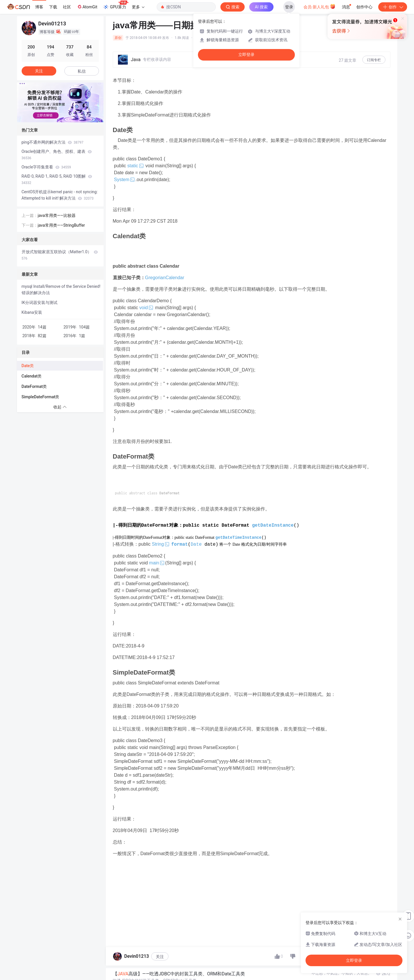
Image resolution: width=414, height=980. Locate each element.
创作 (393, 7)
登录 (289, 7)
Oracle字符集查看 (46, 167)
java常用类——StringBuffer (61, 225)
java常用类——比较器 (57, 215)
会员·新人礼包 (320, 6)
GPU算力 (116, 5)
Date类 (28, 366)
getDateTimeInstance (239, 537)
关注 (160, 957)
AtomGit (87, 7)
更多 (138, 7)
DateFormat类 (34, 386)
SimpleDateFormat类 (41, 397)
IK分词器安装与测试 (40, 303)
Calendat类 (32, 376)
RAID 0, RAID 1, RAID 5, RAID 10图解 (57, 179)
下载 (53, 7)
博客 (39, 7)
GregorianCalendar (165, 278)
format (179, 545)
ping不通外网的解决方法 (53, 142)
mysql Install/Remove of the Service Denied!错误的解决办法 (61, 290)
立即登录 (246, 55)
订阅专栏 (374, 60)
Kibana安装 (32, 312)
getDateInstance (273, 525)
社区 (67, 7)
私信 (82, 71)
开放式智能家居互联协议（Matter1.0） (60, 255)
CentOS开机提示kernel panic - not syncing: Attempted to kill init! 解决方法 (60, 195)
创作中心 (364, 7)
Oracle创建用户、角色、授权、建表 (57, 155)
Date (196, 545)
